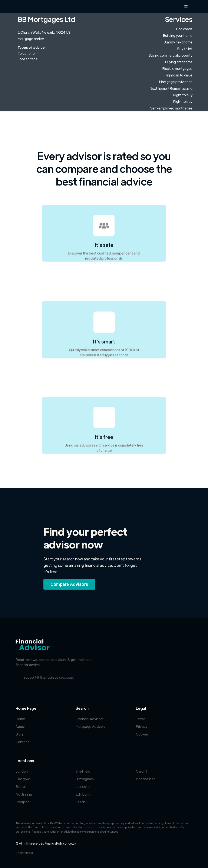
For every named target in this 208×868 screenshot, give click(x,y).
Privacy (142, 726)
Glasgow (23, 779)
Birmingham (85, 779)
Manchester (145, 779)
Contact (22, 742)
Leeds (81, 802)
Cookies (142, 734)
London (22, 771)
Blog (19, 734)
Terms (141, 719)
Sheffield (83, 771)
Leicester (83, 787)
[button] (186, 6)
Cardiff (141, 771)
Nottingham (25, 794)
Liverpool (23, 802)
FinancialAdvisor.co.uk (60, 843)
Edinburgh (84, 794)
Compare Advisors (69, 586)
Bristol (21, 787)
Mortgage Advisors (91, 726)
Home (20, 719)
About (21, 726)
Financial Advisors (90, 719)
